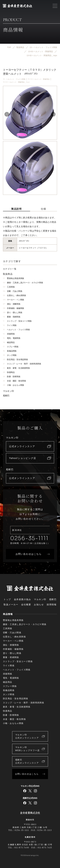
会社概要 (26, 605)
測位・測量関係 (12, 304)
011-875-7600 (22, 847)
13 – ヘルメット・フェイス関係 (14, 79)
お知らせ (39, 605)
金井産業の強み (23, 599)
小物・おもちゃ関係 (13, 385)
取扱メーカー (11, 605)
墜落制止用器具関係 (13, 278)
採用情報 (52, 605)
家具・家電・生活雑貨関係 (16, 368)
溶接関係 (9, 334)
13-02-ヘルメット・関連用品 (39, 79)
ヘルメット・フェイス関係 (16, 330)
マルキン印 (8, 391)
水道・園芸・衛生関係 (14, 381)
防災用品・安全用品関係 (15, 359)
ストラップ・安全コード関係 (17, 321)
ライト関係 (10, 325)
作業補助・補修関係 (13, 308)
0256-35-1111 (29, 538)
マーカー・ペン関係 (13, 300)
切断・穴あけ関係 (13, 291)
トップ (7, 599)
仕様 (43, 209)
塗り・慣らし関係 (13, 313)
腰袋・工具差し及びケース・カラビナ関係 (23, 283)
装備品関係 (10, 351)
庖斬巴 (6, 396)
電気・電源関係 (12, 338)
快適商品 (9, 372)
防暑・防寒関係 (12, 377)
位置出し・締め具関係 (14, 295)
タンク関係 (10, 355)
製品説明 (16, 209)
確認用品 (9, 342)
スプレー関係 (11, 347)
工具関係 (9, 287)
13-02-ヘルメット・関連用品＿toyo (16, 82)
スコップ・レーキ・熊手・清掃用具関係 (22, 364)
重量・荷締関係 (12, 317)
